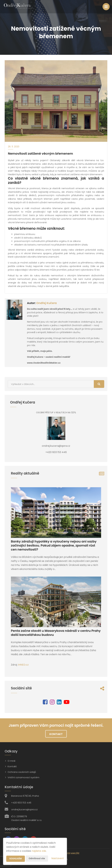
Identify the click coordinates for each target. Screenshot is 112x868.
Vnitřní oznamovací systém (23, 777)
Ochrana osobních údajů (22, 772)
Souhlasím (16, 859)
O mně (12, 761)
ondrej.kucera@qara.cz (24, 809)
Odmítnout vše (37, 859)
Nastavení (58, 858)
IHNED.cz (23, 665)
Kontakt (56, 734)
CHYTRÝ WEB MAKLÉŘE (68, 853)
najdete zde (39, 851)
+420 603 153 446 (21, 803)
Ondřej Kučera (46, 303)
